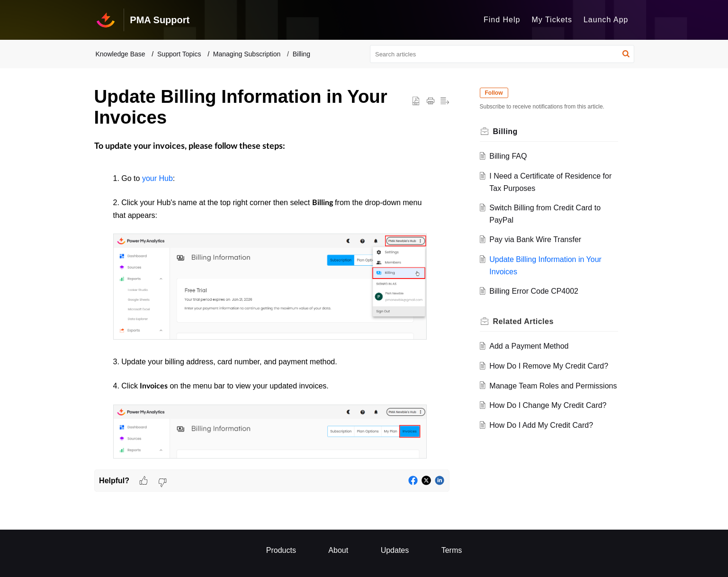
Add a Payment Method (529, 346)
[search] (502, 54)
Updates (395, 550)
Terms (452, 550)
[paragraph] (272, 301)
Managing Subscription (247, 54)
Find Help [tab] (502, 20)
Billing (301, 54)
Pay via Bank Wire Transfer (535, 239)
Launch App (606, 20)
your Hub (157, 178)
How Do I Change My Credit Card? (548, 405)
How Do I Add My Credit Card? (541, 425)
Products (281, 550)
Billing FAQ (508, 156)
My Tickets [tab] (552, 20)
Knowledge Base (121, 54)
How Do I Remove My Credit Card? (549, 366)
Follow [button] (494, 93)
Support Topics (179, 54)
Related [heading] (523, 321)
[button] (626, 54)
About (338, 550)
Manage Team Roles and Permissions (553, 386)
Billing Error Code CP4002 (534, 291)
